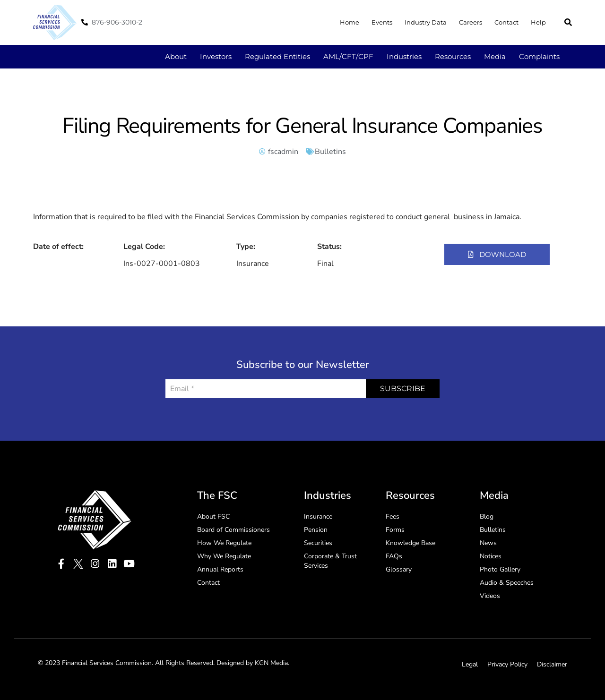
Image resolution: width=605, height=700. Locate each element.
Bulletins (330, 152)
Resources (453, 56)
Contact (506, 22)
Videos (490, 596)
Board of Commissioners (233, 530)
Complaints (539, 56)
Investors (216, 56)
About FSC (213, 516)
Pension (316, 530)
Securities (318, 543)
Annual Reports (220, 569)
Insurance (318, 516)
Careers (471, 22)
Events (382, 22)
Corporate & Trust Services (330, 561)
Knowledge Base (411, 543)
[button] (568, 22)
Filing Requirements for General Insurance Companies (302, 126)
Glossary (399, 569)
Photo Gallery (500, 569)
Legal (470, 664)
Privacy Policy (507, 664)
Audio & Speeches (507, 583)
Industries (404, 56)
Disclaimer (552, 664)
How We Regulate (224, 543)
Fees (393, 516)
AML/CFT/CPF (348, 56)
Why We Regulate (224, 556)
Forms (395, 530)
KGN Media (271, 663)
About (176, 56)
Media (495, 56)
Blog (487, 516)
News (488, 543)
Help (538, 22)
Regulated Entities (277, 56)
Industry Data (426, 22)
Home (350, 22)
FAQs (394, 556)
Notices (491, 556)
